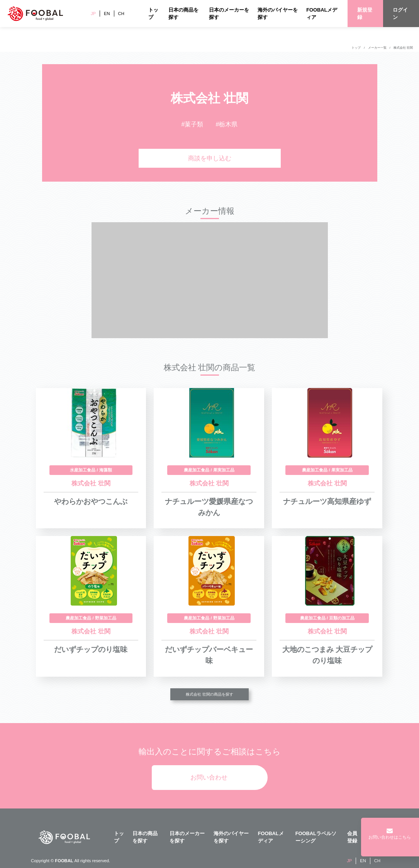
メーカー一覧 (377, 48)
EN (107, 14)
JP (93, 14)
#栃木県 (227, 124)
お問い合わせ (209, 777)
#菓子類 (193, 124)
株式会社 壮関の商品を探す (210, 694)
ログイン (400, 14)
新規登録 (365, 14)
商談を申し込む (210, 158)
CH (121, 14)
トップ (356, 48)
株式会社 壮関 (403, 48)
